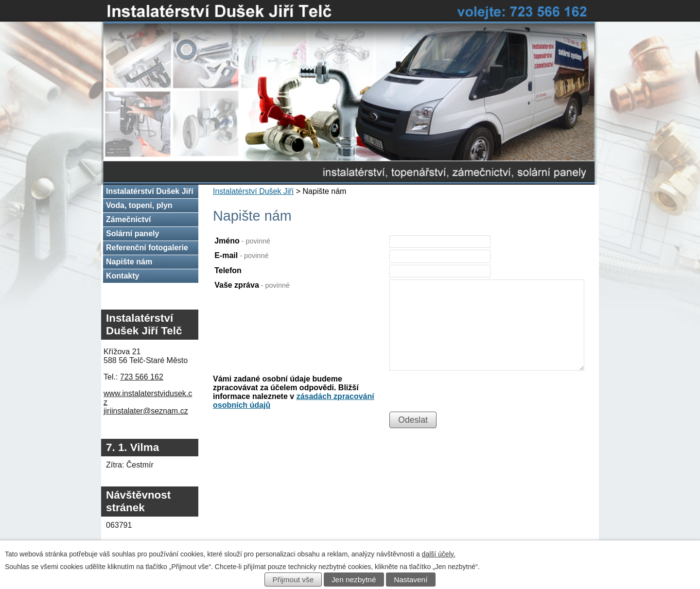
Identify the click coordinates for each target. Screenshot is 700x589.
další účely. (439, 554)
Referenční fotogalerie (147, 248)
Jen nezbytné (354, 580)
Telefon (228, 270)
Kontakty (122, 276)
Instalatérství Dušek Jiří (253, 191)
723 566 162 (142, 377)
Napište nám (129, 262)
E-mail (241, 255)
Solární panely (132, 234)
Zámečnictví (128, 219)
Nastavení (411, 580)
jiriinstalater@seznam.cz (146, 411)
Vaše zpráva (252, 285)
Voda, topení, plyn (139, 205)
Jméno (242, 241)
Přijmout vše (293, 580)
